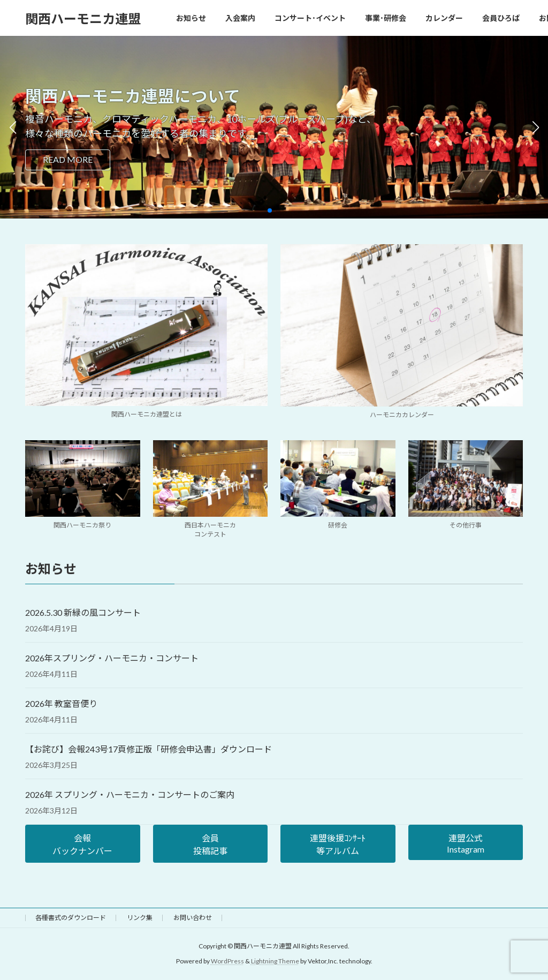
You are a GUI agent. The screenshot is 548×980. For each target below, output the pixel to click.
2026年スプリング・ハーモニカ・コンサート (112, 658)
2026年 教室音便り (61, 703)
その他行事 (466, 525)
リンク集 (140, 918)
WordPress (227, 962)
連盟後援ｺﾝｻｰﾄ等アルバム (338, 844)
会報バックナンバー (82, 844)
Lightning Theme (275, 962)
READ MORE (68, 159)
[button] (270, 210)
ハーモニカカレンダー (402, 415)
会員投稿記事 (210, 844)
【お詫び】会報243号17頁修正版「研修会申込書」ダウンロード (149, 749)
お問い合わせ (193, 918)
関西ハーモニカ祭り (82, 525)
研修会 (338, 525)
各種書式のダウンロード (71, 918)
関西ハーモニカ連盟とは (147, 414)
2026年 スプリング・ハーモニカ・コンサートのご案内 (130, 794)
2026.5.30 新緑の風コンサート (83, 612)
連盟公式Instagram (466, 843)
